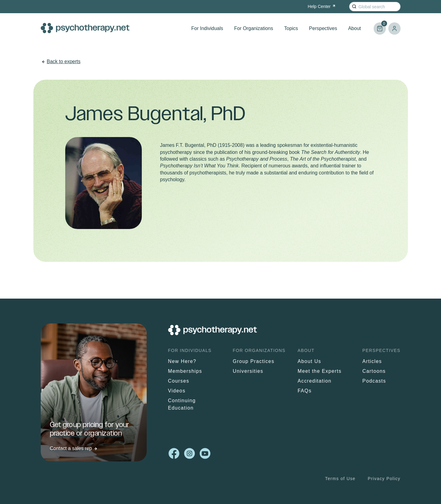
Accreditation (315, 381)
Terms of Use (340, 479)
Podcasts (374, 381)
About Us (309, 361)
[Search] (354, 7)
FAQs (305, 391)
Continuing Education (182, 404)
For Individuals (207, 28)
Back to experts (64, 61)
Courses (179, 381)
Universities (248, 371)
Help (322, 6)
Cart (380, 26)
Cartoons (374, 371)
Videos (177, 391)
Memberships (185, 371)
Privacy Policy (384, 479)
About (355, 28)
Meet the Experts (320, 371)
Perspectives (323, 28)
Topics (291, 28)
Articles (372, 361)
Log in (394, 29)
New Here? (182, 361)
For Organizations (254, 28)
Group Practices (254, 361)
